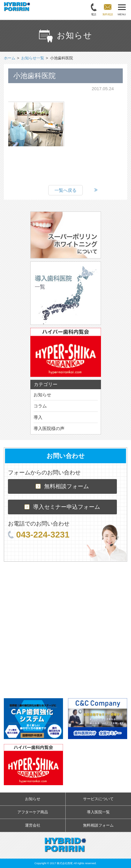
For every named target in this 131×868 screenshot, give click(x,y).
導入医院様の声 (49, 428)
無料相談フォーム (62, 486)
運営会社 (33, 825)
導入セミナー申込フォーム (62, 507)
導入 (38, 417)
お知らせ (42, 395)
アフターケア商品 (33, 812)
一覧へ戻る (65, 190)
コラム (40, 406)
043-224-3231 (39, 535)
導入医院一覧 (98, 812)
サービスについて (98, 799)
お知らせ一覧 (33, 58)
